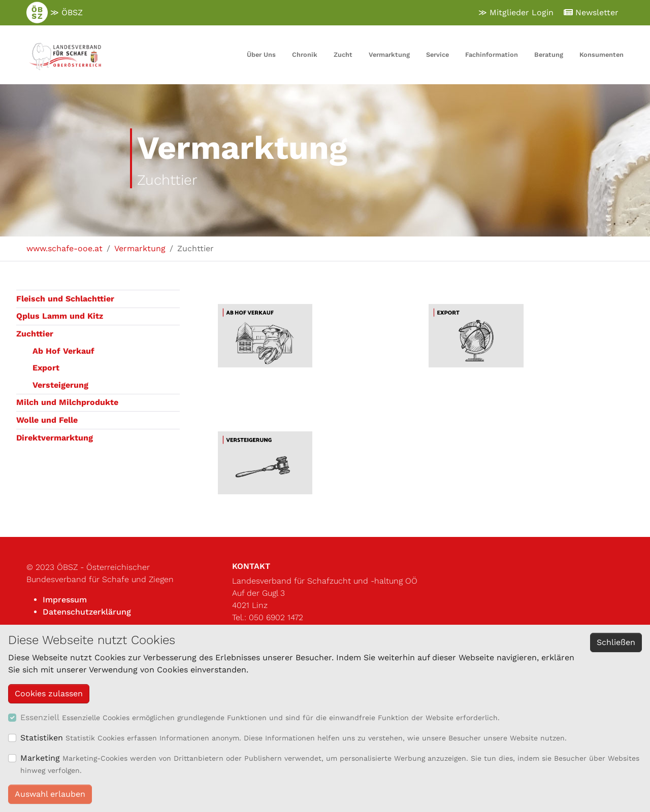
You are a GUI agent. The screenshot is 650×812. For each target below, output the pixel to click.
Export (46, 368)
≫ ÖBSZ (55, 13)
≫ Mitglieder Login (516, 12)
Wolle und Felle (47, 420)
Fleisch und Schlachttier (65, 299)
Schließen (616, 642)
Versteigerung (60, 385)
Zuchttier (35, 334)
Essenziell (40, 717)
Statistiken (42, 738)
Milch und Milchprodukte (67, 402)
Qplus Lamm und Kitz (60, 316)
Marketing (40, 758)
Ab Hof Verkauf (63, 351)
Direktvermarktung (55, 438)
